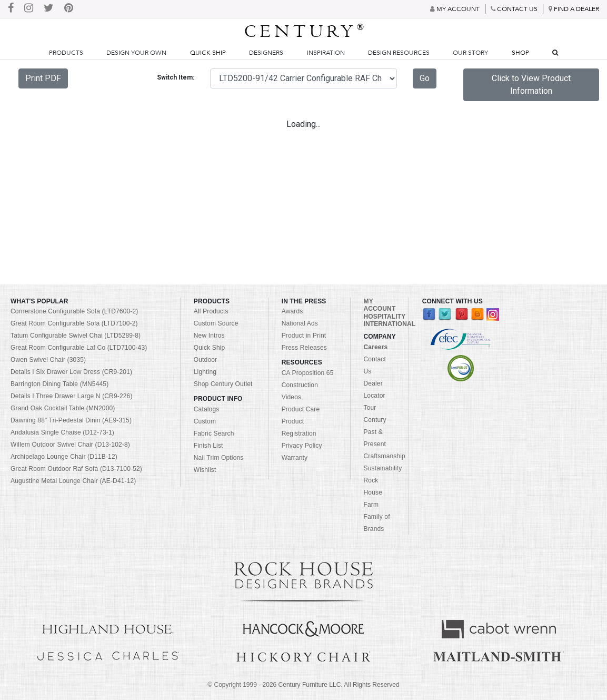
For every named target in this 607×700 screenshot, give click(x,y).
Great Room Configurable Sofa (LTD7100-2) (74, 323)
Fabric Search (214, 433)
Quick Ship (208, 53)
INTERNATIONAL (390, 324)
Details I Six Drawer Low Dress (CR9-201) (71, 372)
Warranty (295, 458)
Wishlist (205, 470)
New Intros (209, 336)
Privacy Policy (302, 446)
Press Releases (304, 348)
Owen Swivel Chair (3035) (48, 360)
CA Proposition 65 (308, 373)
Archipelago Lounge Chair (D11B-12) (64, 457)
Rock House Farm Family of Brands (377, 505)
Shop (520, 53)
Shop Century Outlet (223, 384)
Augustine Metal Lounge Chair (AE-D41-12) (73, 481)
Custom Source (216, 323)
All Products (211, 311)
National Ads (300, 323)
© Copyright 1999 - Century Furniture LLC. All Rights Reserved (303, 685)
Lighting (205, 372)
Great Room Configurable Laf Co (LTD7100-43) (79, 348)
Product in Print (304, 336)
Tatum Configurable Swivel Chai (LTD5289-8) (76, 336)
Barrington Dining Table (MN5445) (59, 384)
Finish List (208, 446)
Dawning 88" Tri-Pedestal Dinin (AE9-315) (71, 420)
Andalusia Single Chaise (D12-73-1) (62, 432)
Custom (205, 421)
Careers (376, 347)
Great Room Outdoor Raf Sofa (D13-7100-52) (76, 469)
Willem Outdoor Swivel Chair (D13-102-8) (70, 445)
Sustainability (383, 468)
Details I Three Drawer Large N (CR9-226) (72, 396)
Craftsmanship (385, 456)
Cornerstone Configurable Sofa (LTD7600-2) (74, 311)
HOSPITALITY (385, 317)
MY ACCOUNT (380, 305)
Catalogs (207, 409)
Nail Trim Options (219, 458)
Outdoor (205, 360)
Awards (292, 311)
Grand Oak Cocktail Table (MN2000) (63, 408)
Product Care (301, 409)
